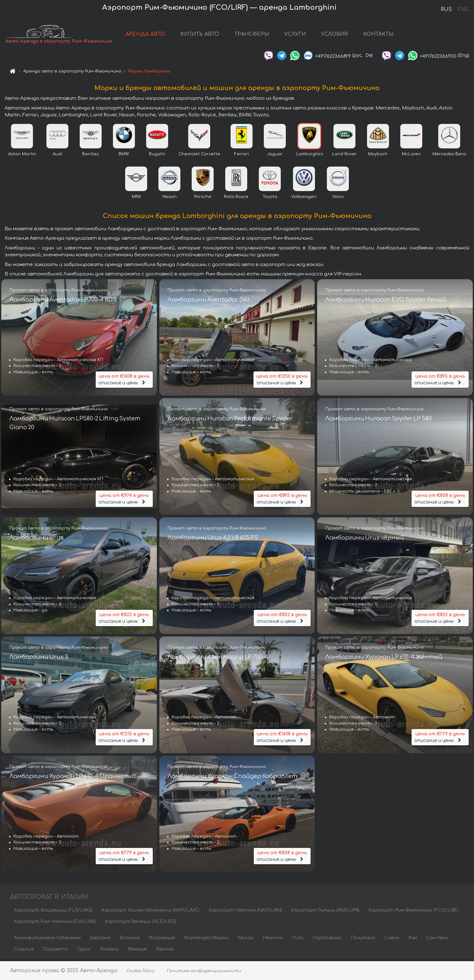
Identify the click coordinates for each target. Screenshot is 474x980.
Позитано (363, 940)
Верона (165, 951)
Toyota (270, 199)
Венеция (137, 951)
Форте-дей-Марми (206, 940)
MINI (136, 199)
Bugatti (157, 156)
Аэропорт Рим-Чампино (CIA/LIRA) (55, 923)
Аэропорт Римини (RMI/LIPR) (325, 912)
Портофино (327, 940)
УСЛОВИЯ (334, 35)
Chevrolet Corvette (199, 156)
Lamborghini (309, 156)
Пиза (298, 940)
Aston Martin (22, 156)
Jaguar (275, 156)
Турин (84, 951)
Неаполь (273, 940)
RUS (446, 9)
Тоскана (109, 951)
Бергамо (100, 940)
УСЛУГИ (295, 35)
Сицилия (24, 951)
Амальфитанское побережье (47, 940)
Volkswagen (304, 199)
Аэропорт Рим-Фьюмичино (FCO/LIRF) (413, 912)
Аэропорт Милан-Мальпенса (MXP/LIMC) (150, 912)
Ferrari (242, 156)
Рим (413, 940)
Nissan (170, 199)
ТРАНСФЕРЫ (252, 35)
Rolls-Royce (236, 199)
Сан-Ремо (437, 940)
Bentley (91, 156)
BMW (124, 156)
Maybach (378, 156)
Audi (57, 156)
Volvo (338, 199)
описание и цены (124, 381)
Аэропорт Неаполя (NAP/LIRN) (245, 912)
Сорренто (55, 951)
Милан (246, 940)
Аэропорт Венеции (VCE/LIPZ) (141, 923)
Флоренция (162, 940)
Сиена (392, 940)
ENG (463, 9)
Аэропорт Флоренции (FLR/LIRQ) (53, 912)
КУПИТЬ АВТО (200, 35)
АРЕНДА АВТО (145, 35)
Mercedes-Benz (449, 156)
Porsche (203, 199)
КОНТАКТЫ (378, 35)
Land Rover (344, 156)
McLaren (411, 156)
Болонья (130, 940)
